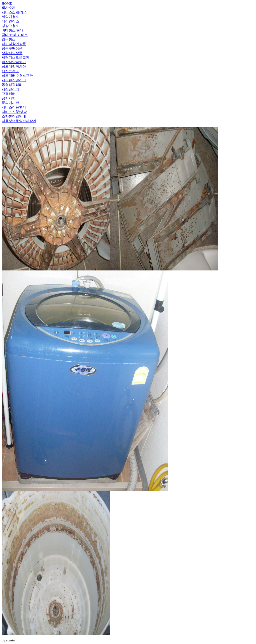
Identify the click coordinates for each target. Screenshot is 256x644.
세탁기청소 (10, 17)
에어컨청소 (10, 21)
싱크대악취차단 (14, 67)
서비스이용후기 (14, 107)
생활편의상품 (12, 53)
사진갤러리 (10, 89)
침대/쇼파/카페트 (15, 35)
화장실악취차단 (14, 62)
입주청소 (9, 39)
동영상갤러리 (12, 85)
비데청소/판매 (13, 30)
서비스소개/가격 (14, 12)
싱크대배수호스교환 (17, 76)
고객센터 (9, 94)
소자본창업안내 (14, 116)
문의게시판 (10, 103)
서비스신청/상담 (14, 112)
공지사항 (9, 98)
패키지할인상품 (14, 44)
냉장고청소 (10, 26)
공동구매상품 (12, 48)
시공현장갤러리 (14, 80)
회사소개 (9, 8)
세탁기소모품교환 (16, 57)
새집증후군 (10, 71)
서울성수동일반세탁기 (19, 121)
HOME (7, 4)
